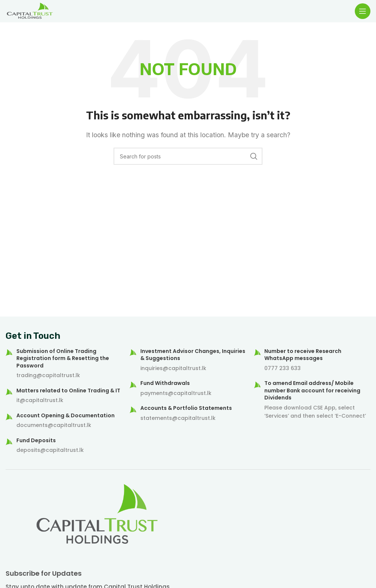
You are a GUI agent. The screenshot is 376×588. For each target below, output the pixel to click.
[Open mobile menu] (363, 11)
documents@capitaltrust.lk (54, 425)
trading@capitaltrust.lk (48, 375)
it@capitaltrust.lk (40, 400)
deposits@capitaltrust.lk (50, 450)
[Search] (188, 156)
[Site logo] (30, 10)
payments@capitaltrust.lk (176, 393)
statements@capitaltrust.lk (178, 418)
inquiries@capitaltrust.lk (173, 368)
